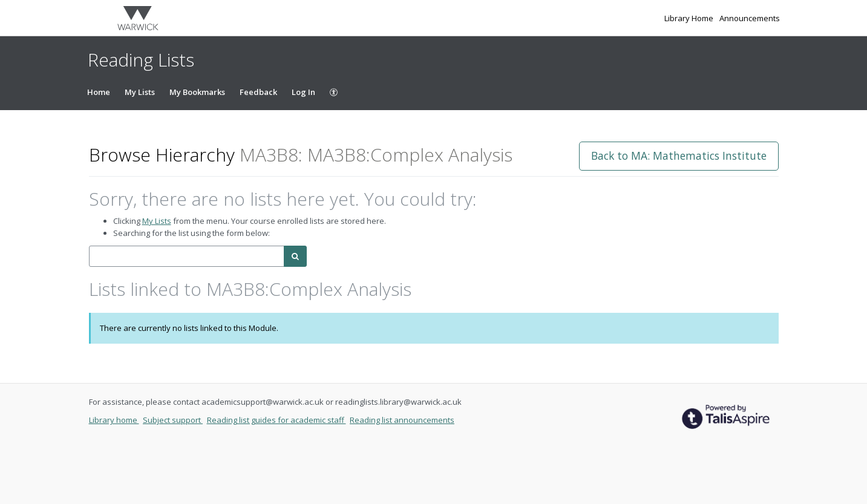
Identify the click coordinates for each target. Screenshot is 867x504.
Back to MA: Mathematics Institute (679, 155)
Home (99, 92)
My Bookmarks (197, 92)
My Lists (140, 92)
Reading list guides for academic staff (276, 420)
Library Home (690, 18)
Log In (303, 92)
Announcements (750, 18)
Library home (114, 420)
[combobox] (187, 256)
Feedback (258, 92)
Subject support (173, 420)
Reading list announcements (402, 420)
